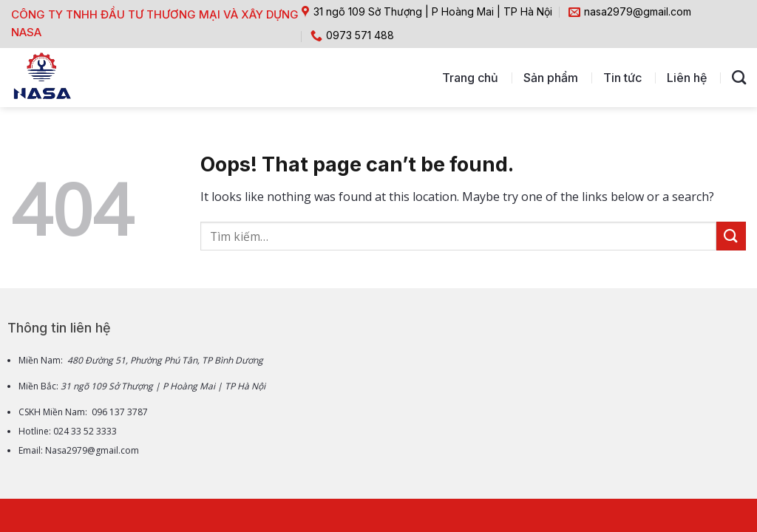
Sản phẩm (551, 78)
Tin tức (622, 78)
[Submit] (731, 236)
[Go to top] (687, 438)
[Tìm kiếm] (739, 77)
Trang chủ (470, 78)
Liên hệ (687, 78)
